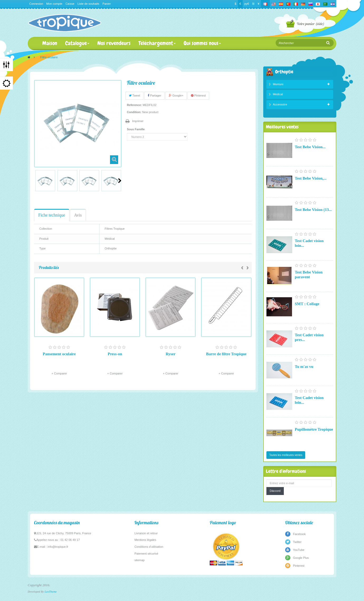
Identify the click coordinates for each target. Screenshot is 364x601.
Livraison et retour (146, 533)
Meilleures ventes (282, 127)
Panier (107, 4)
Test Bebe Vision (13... (313, 210)
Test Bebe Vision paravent (309, 275)
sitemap (140, 560)
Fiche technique (52, 215)
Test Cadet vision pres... (309, 337)
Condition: (134, 112)
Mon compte (54, 4)
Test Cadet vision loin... (309, 243)
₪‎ (253, 4)
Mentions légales (145, 540)
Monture (278, 84)
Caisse (70, 4)
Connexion (36, 4)
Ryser (171, 354)
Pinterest (198, 95)
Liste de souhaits (88, 4)
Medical (278, 94)
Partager (154, 95)
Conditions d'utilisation (149, 547)
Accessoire (280, 104)
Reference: (134, 105)
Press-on (115, 354)
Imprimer (138, 121)
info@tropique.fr (58, 547)
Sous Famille (136, 129)
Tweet (135, 95)
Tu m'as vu (304, 367)
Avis (78, 215)
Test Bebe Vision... (310, 147)
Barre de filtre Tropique (226, 354)
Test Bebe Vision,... (311, 178)
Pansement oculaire (59, 354)
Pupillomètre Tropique (314, 429)
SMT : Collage (307, 304)
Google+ (176, 95)
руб (247, 4)
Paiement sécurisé (147, 554)
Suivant (120, 181)
